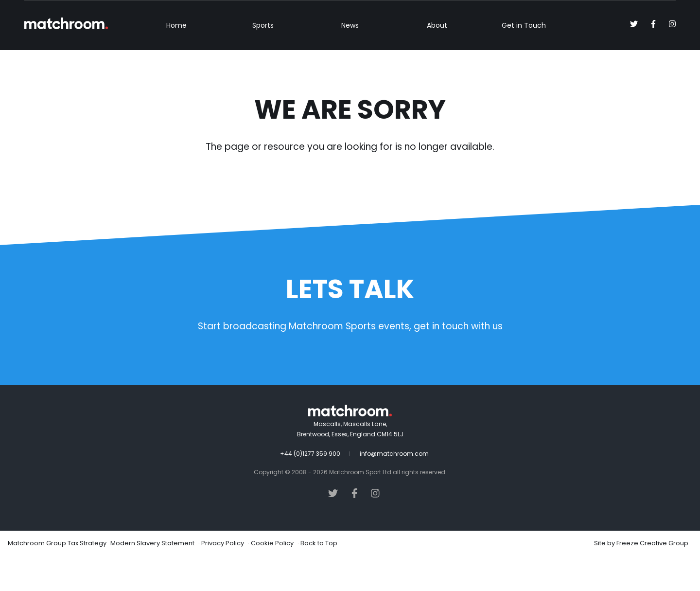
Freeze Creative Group (652, 578)
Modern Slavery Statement (152, 578)
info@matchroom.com (394, 489)
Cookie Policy (272, 578)
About (437, 60)
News (350, 60)
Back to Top (319, 578)
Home (176, 60)
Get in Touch (524, 60)
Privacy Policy (223, 578)
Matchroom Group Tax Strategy (57, 578)
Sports (263, 60)
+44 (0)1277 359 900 (310, 489)
